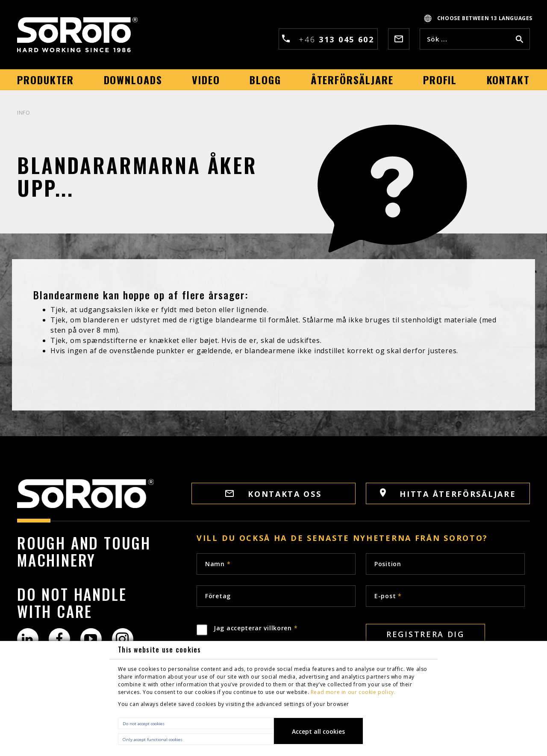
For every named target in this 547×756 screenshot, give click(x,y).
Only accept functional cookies (153, 740)
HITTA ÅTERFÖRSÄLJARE (448, 494)
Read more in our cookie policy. (353, 692)
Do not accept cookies (144, 724)
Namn (218, 564)
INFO (24, 113)
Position (388, 564)
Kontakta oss (273, 494)
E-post (388, 596)
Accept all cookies (318, 731)
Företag (218, 596)
